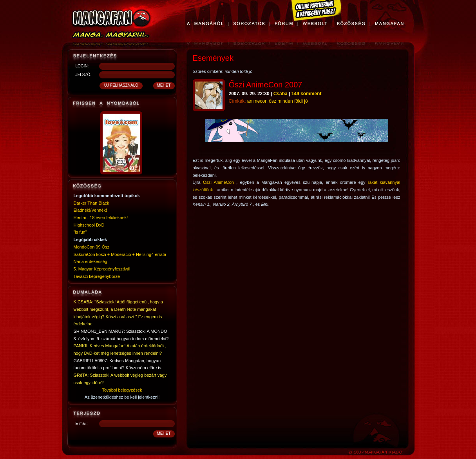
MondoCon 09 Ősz (92, 247)
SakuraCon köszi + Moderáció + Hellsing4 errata (120, 254)
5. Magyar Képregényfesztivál (102, 269)
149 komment (307, 94)
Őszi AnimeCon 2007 (266, 85)
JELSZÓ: (84, 75)
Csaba (281, 94)
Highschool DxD (89, 225)
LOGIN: (82, 66)
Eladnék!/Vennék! (90, 210)
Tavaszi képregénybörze (97, 276)
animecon (257, 101)
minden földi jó (292, 101)
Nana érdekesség (90, 261)
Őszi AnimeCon (218, 182)
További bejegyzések (122, 390)
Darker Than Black (91, 203)
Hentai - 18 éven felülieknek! (101, 218)
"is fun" (80, 232)
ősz (272, 101)
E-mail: (82, 424)
